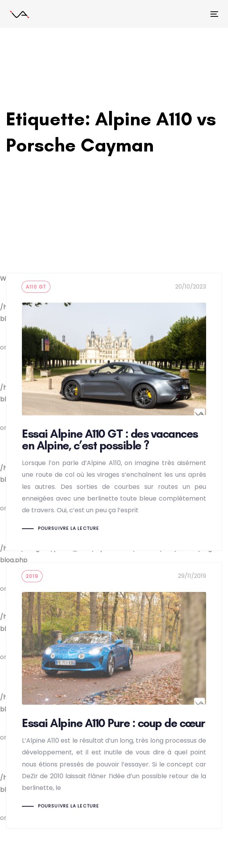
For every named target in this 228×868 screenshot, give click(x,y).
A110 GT (36, 287)
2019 (32, 576)
